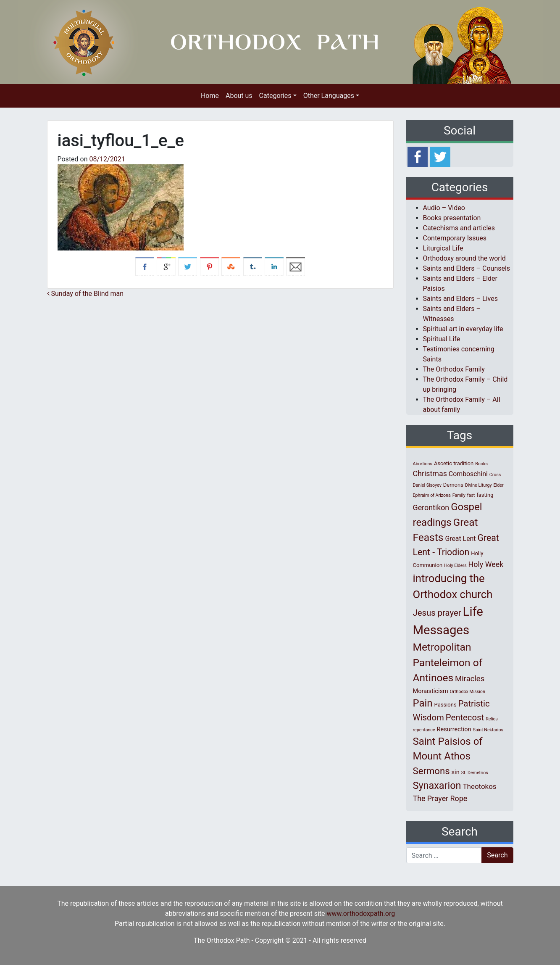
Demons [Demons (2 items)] (453, 485)
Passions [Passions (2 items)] (446, 705)
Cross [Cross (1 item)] (495, 475)
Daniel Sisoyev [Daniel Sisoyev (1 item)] (427, 485)
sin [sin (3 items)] (456, 772)
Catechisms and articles (459, 228)
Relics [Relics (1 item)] (492, 719)
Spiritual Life (442, 339)
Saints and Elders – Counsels (467, 268)
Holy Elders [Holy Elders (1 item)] (455, 566)
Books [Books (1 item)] (481, 464)
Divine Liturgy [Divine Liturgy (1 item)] (478, 485)
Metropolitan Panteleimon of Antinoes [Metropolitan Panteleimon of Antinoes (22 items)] (448, 663)
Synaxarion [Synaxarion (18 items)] (437, 786)
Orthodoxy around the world (464, 258)
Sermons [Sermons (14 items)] (431, 771)
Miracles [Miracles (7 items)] (470, 679)
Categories (275, 96)
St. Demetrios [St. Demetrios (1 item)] (475, 773)
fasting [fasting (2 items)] (485, 495)
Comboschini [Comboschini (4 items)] (468, 474)
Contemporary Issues (455, 238)
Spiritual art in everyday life (463, 329)
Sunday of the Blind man (85, 294)
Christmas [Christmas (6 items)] (430, 473)
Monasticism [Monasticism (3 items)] (431, 691)
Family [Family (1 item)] (459, 495)
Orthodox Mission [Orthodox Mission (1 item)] (468, 692)
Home (210, 96)
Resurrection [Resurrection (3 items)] (454, 729)
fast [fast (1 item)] (471, 495)
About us (239, 96)
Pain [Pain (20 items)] (423, 703)
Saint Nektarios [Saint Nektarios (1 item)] (488, 730)
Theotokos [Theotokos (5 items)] (480, 786)
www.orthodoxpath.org (361, 914)
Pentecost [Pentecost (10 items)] (465, 717)
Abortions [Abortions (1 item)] (423, 464)
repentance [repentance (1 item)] (424, 730)
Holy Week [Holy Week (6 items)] (486, 564)
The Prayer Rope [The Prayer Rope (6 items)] (440, 798)
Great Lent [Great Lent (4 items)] (460, 539)
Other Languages (329, 96)
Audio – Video (444, 208)
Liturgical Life (443, 248)
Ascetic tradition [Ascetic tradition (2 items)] (454, 463)
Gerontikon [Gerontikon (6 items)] (431, 508)
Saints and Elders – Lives (460, 299)
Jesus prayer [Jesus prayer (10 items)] (437, 613)
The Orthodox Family (454, 369)
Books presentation (452, 218)
